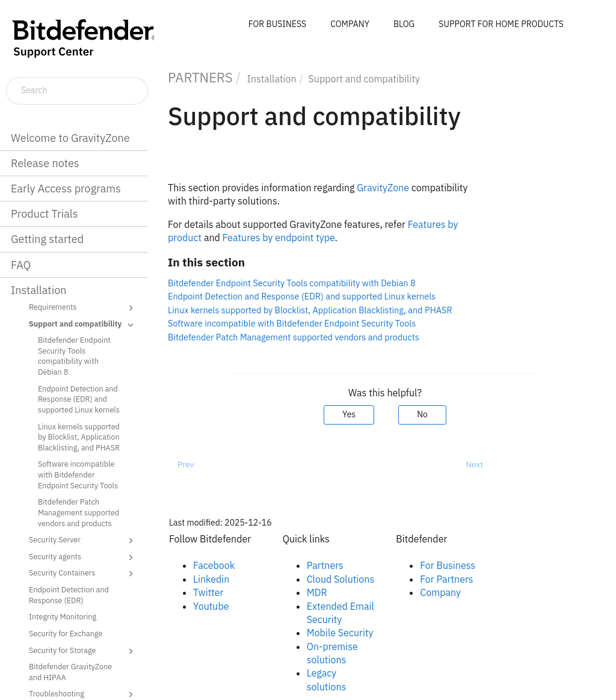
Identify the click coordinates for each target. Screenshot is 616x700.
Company (440, 592)
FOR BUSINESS (277, 24)
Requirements (83, 308)
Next (474, 464)
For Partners (446, 579)
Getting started (47, 239)
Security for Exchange (66, 633)
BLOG (404, 24)
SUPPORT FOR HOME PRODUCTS (501, 24)
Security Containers (83, 574)
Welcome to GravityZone (70, 138)
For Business (448, 565)
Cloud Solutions (341, 579)
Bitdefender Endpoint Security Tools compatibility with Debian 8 (74, 356)
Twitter (208, 592)
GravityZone (383, 188)
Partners (325, 565)
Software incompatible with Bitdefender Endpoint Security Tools (78, 474)
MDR (317, 592)
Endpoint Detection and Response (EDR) (69, 595)
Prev (186, 464)
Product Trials (44, 214)
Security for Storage (83, 651)
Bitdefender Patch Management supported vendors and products (79, 512)
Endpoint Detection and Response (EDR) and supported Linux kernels (79, 399)
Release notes (45, 163)
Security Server (83, 541)
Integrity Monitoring (63, 616)
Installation (38, 290)
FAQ (21, 265)
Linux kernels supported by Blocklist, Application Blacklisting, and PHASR (79, 437)
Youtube (211, 606)
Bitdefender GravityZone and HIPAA (70, 672)
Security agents (83, 557)
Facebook (214, 565)
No (422, 414)
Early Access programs (66, 189)
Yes (349, 414)
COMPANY (350, 24)
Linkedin (211, 579)
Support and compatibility (83, 325)
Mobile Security (340, 633)
